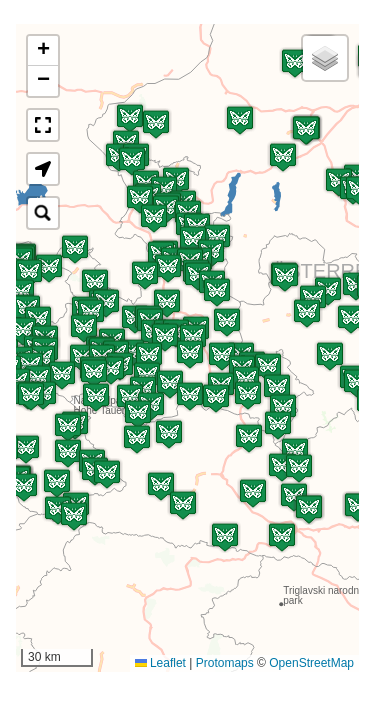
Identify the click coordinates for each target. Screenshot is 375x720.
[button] (282, 537)
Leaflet (160, 663)
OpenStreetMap (311, 663)
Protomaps (225, 663)
